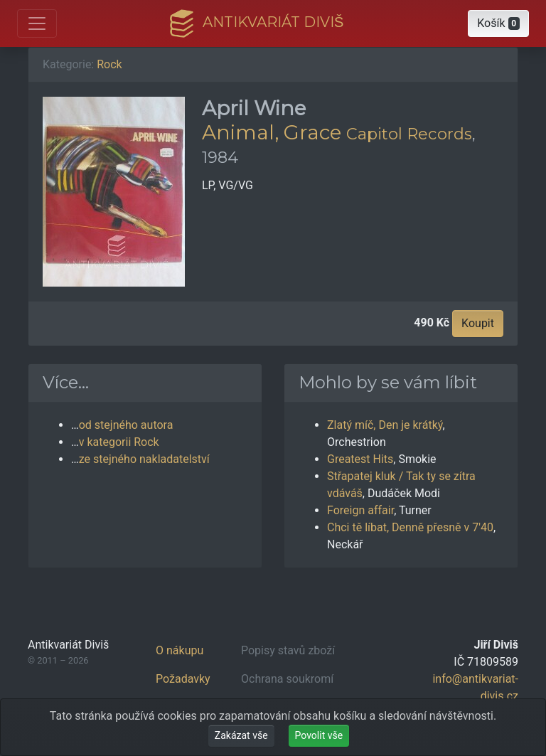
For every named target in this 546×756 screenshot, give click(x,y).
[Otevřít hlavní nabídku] (37, 23)
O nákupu (180, 650)
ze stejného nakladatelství (144, 459)
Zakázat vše (241, 735)
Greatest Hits (360, 459)
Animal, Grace (272, 132)
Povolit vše (319, 735)
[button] (498, 23)
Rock (109, 64)
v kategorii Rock (119, 442)
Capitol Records (409, 134)
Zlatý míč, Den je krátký (385, 425)
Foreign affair (360, 510)
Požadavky (183, 679)
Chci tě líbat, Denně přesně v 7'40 (410, 527)
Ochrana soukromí (287, 679)
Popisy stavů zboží (288, 650)
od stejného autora (126, 425)
